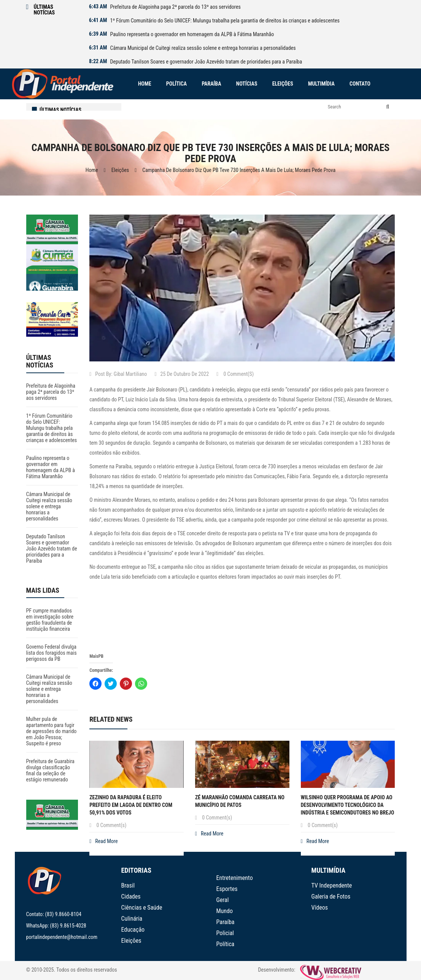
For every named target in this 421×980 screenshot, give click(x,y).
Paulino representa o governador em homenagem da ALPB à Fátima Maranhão (192, 34)
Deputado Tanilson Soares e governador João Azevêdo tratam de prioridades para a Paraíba (206, 62)
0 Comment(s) (235, 374)
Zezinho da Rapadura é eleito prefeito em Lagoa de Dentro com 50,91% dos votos (131, 805)
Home (92, 170)
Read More (103, 841)
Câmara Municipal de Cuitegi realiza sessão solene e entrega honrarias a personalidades (203, 48)
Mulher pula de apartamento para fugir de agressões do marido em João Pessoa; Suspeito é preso (52, 731)
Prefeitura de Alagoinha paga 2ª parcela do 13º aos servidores (175, 7)
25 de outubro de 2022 (182, 374)
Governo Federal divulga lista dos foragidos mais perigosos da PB (52, 653)
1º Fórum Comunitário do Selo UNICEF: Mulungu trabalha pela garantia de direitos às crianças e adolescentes (225, 21)
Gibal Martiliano (130, 374)
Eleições (120, 170)
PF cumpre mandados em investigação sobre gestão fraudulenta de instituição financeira (50, 620)
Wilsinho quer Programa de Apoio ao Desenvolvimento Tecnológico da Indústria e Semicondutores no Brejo (348, 805)
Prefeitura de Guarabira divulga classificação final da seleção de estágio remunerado (50, 770)
